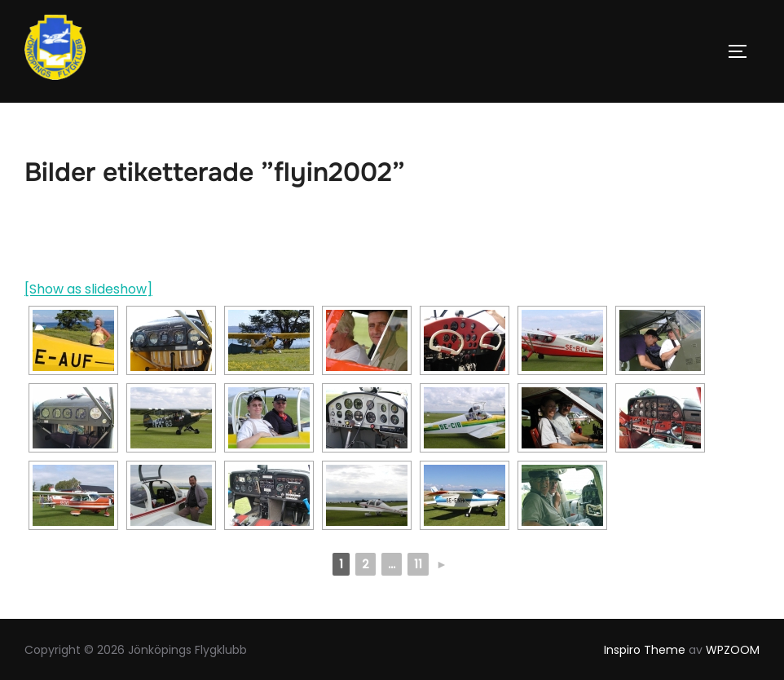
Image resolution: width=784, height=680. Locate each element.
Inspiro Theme (645, 650)
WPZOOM (733, 650)
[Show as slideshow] (88, 289)
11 (418, 564)
